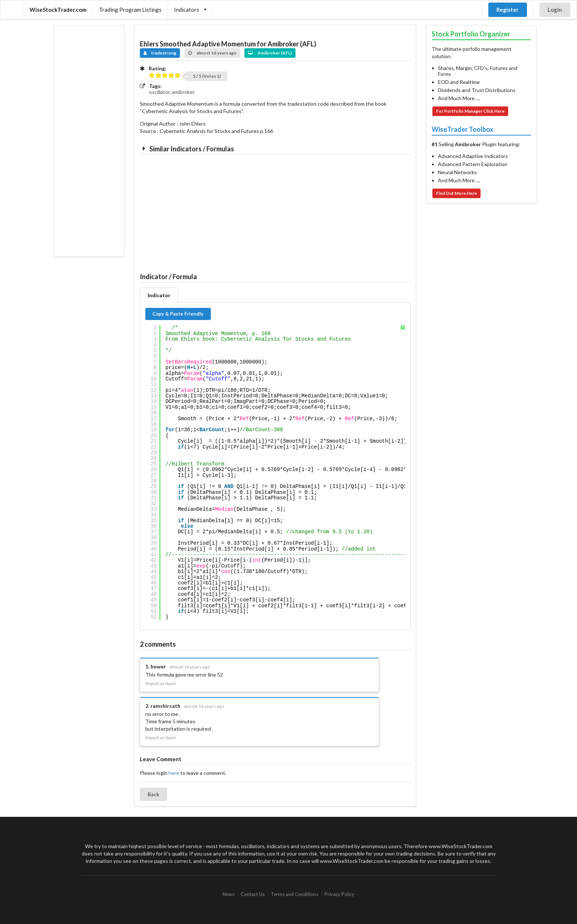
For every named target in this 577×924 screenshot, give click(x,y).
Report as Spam (161, 684)
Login (555, 10)
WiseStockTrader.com (58, 10)
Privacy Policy (339, 894)
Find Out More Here (456, 193)
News (229, 894)
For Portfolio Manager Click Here (470, 111)
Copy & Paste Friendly (178, 314)
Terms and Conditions (295, 894)
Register (507, 10)
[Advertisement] (89, 141)
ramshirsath (165, 706)
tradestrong (160, 53)
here (174, 773)
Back (153, 794)
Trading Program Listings (130, 10)
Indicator (159, 295)
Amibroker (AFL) (270, 53)
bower (158, 666)
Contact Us (253, 894)
